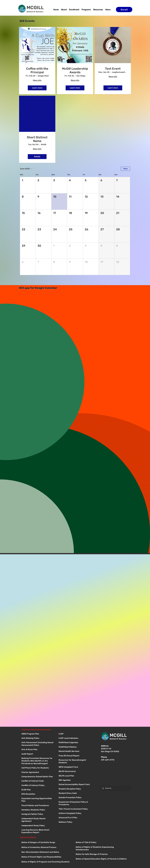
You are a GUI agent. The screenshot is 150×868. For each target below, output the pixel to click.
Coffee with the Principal (37, 70)
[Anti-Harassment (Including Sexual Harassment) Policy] (38, 743)
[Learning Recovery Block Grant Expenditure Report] (38, 830)
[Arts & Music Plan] (38, 750)
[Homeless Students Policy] (38, 810)
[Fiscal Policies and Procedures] (38, 806)
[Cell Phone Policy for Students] (38, 768)
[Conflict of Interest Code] (38, 781)
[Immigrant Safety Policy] (38, 814)
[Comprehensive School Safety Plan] (38, 777)
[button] (86, 10)
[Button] (75, 734)
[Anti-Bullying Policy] (38, 738)
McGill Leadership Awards (75, 70)
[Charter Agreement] (38, 772)
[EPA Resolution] (38, 794)
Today (125, 169)
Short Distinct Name (37, 139)
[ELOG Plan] (38, 790)
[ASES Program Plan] (38, 734)
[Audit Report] (38, 754)
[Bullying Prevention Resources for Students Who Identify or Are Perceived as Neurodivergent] (38, 758)
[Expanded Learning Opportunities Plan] (38, 799)
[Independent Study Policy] (38, 826)
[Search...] (116, 788)
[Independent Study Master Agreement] (38, 819)
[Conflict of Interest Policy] (38, 786)
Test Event (113, 69)
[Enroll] (124, 10)
